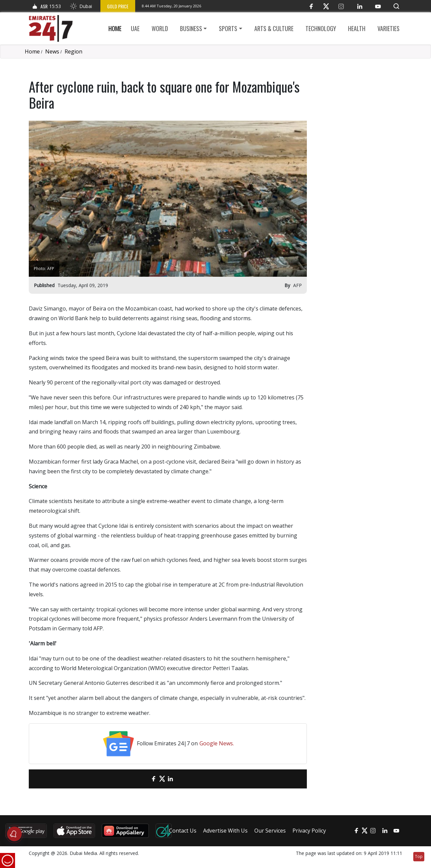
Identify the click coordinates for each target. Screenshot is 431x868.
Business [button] (191, 28)
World (160, 28)
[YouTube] (378, 6)
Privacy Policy (309, 831)
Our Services (270, 831)
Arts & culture (274, 28)
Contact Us (183, 831)
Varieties (389, 28)
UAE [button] (135, 28)
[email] (142, 779)
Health (357, 28)
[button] (396, 6)
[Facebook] (311, 6)
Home (115, 28)
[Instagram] (341, 6)
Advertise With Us (225, 831)
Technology (321, 28)
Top (419, 856)
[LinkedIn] (360, 6)
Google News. (217, 743)
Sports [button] (228, 28)
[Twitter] (326, 6)
